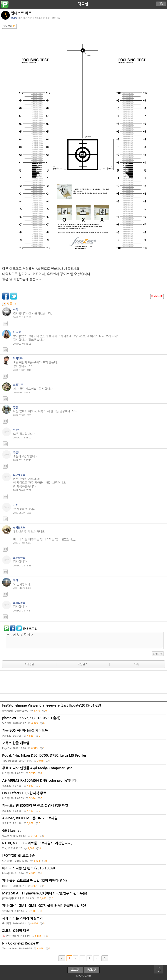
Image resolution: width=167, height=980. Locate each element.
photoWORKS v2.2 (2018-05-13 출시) (84, 722)
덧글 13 (9, 304)
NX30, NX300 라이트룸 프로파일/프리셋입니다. (84, 847)
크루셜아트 (19, 558)
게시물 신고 (157, 296)
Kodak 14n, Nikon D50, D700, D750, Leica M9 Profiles (84, 759)
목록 (136, 664)
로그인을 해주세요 (85, 641)
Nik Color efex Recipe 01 (84, 947)
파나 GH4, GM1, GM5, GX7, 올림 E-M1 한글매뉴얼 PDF (84, 909)
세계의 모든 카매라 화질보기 (84, 922)
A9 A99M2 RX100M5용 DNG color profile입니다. (84, 784)
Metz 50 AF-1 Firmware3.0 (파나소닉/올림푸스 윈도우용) (84, 897)
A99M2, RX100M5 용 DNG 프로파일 (84, 822)
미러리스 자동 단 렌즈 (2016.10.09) (84, 872)
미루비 (17, 430)
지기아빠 (18, 359)
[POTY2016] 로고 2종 (84, 859)
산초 (15, 505)
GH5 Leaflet (84, 834)
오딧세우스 (19, 475)
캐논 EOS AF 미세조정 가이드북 (84, 734)
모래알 (14, 18)
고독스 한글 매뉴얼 (84, 747)
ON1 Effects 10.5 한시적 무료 (84, 797)
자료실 (83, 4)
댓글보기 (9, 26)
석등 (15, 310)
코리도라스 (19, 603)
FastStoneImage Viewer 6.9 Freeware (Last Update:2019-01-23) (84, 709)
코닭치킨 (18, 385)
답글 (5, 323)
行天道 (17, 332)
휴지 (15, 580)
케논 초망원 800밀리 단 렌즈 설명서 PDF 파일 (84, 809)
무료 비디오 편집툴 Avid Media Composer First (84, 772)
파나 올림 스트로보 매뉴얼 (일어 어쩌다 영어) (84, 884)
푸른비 (17, 453)
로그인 (75, 970)
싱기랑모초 (19, 528)
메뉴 (161, 4)
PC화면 (92, 970)
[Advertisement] (83, 682)
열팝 (15, 407)
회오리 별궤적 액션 (84, 934)
